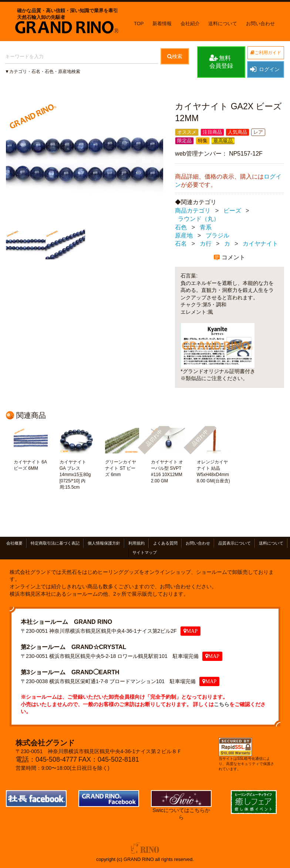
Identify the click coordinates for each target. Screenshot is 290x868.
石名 (181, 244)
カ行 (206, 244)
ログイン (264, 69)
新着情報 (162, 24)
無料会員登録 (221, 61)
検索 (175, 56)
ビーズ (232, 211)
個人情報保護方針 (104, 543)
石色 (181, 227)
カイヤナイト (260, 244)
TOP (139, 24)
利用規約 (136, 543)
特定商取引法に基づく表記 (55, 543)
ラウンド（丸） (199, 219)
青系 (206, 227)
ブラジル (217, 235)
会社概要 (14, 543)
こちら (222, 704)
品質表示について (235, 543)
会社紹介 (190, 24)
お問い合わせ (260, 24)
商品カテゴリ (193, 211)
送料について (223, 24)
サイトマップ (145, 553)
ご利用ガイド (266, 53)
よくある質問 (165, 543)
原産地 (184, 235)
